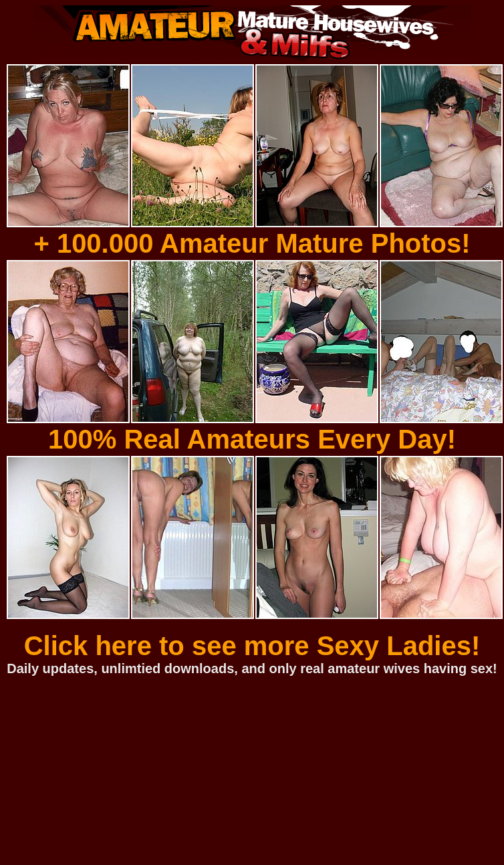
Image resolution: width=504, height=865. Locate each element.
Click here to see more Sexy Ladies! (252, 646)
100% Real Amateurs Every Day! (252, 439)
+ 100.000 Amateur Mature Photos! (252, 243)
